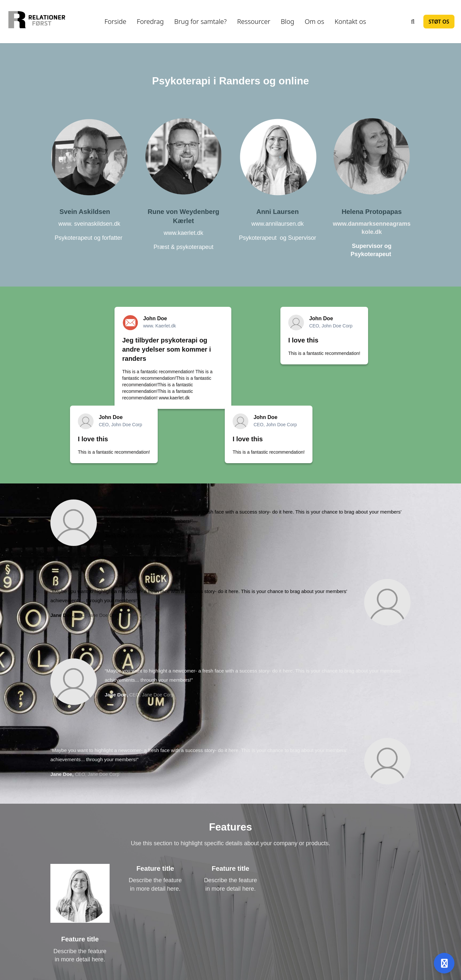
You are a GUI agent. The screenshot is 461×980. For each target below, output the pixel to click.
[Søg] (413, 22)
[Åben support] (444, 963)
